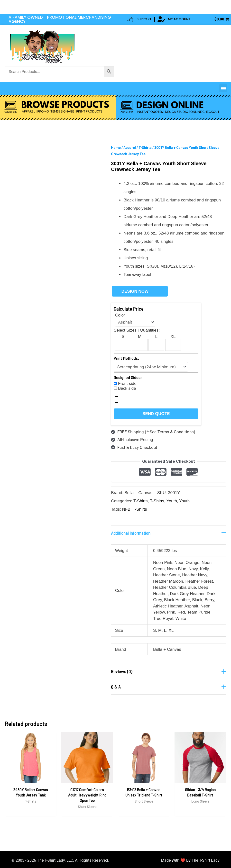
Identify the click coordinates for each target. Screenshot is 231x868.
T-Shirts (145, 148)
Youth (172, 501)
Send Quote (156, 414)
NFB (126, 509)
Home (116, 148)
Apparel (130, 148)
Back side (127, 388)
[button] (223, 88)
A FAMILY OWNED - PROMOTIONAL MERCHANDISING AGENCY (60, 19)
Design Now (135, 291)
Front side (127, 384)
